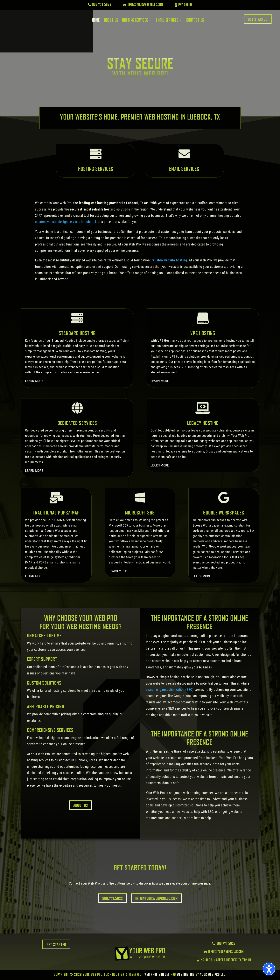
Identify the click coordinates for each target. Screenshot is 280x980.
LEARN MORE (34, 381)
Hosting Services (135, 20)
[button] (269, 969)
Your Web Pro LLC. (213, 975)
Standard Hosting (63, 341)
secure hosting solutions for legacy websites (190, 441)
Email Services (167, 20)
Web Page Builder (157, 975)
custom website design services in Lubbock (66, 222)
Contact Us (195, 20)
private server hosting (189, 362)
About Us (111, 20)
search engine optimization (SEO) (170, 690)
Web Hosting (186, 975)
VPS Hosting (166, 341)
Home (96, 20)
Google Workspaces (58, 531)
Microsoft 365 (35, 536)
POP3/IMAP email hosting (68, 520)
